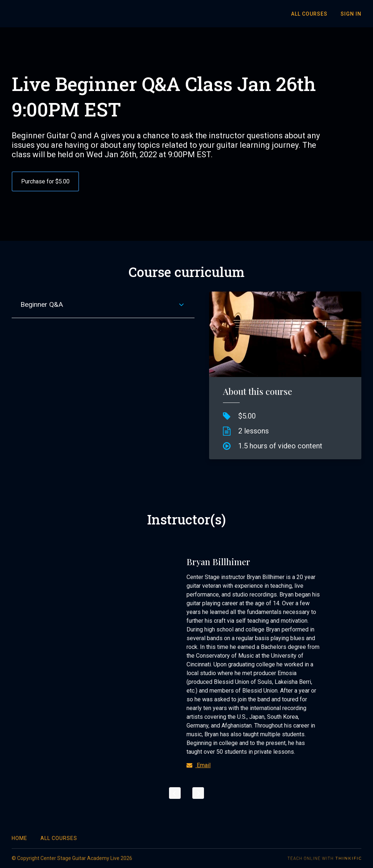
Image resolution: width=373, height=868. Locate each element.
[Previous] (175, 793)
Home (19, 838)
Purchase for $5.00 (45, 181)
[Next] (198, 793)
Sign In (351, 14)
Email (199, 765)
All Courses (309, 14)
